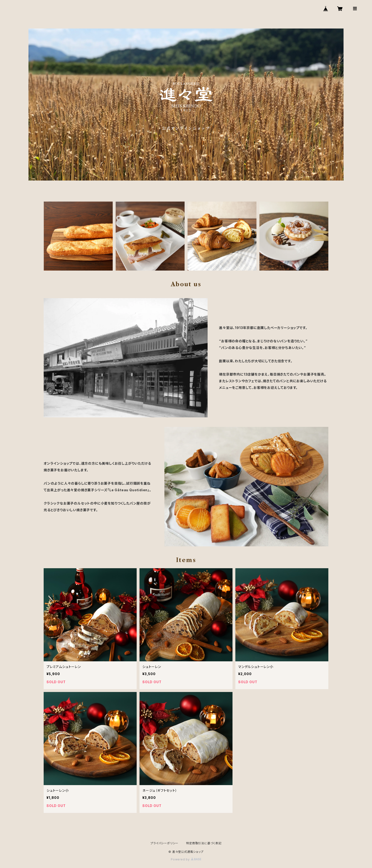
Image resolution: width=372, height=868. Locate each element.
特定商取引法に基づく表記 (204, 843)
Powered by (186, 859)
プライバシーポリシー (164, 843)
